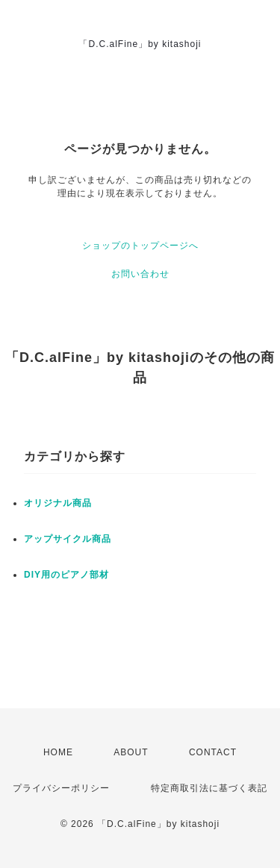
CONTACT (213, 752)
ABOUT (131, 752)
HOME (58, 752)
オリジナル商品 (58, 503)
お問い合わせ (140, 274)
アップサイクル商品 (68, 539)
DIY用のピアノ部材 (66, 575)
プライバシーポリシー (61, 788)
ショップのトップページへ (140, 246)
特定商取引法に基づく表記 (209, 788)
